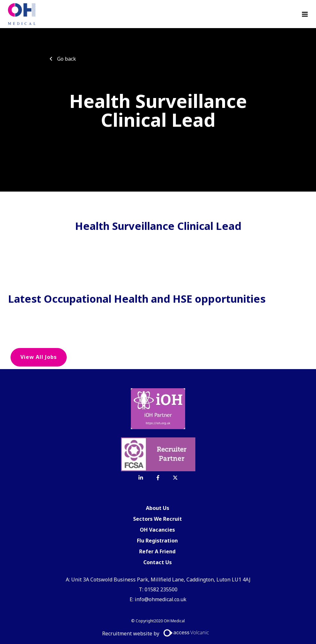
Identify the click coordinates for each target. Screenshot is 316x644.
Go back (67, 59)
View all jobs (39, 357)
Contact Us (158, 562)
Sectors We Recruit (158, 519)
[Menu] (305, 14)
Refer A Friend (157, 551)
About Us (158, 508)
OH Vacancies (157, 530)
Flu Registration (157, 541)
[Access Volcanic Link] (187, 633)
